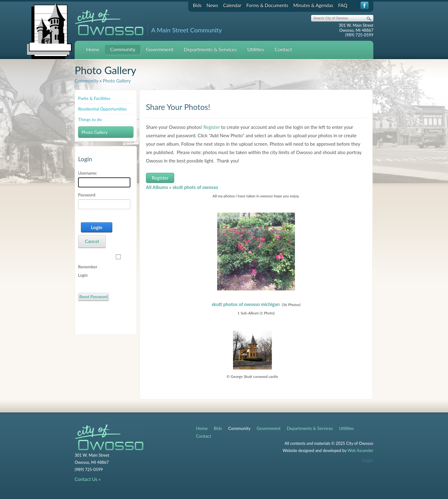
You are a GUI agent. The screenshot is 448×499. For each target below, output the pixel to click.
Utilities (256, 49)
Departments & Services (210, 49)
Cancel (92, 241)
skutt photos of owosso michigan (246, 304)
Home (93, 49)
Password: (87, 195)
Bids (197, 5)
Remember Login (88, 271)
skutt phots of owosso (195, 187)
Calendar (232, 5)
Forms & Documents (267, 5)
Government (160, 49)
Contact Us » (88, 479)
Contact (283, 49)
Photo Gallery (117, 81)
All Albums (157, 187)
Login (96, 227)
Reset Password (93, 297)
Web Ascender (360, 450)
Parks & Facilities (94, 98)
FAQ (343, 5)
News (212, 5)
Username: (88, 173)
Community (123, 49)
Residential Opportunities (102, 109)
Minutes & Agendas (313, 5)
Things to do (90, 119)
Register (212, 127)
